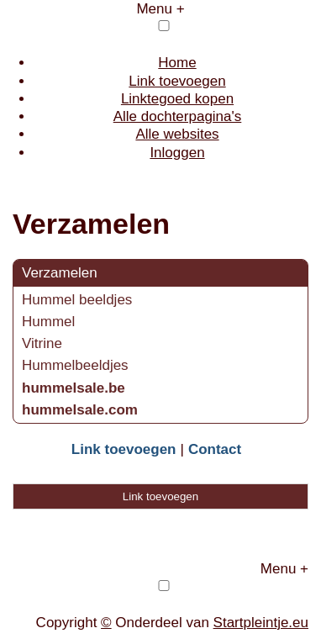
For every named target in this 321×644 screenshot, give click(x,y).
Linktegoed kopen (177, 99)
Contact (215, 449)
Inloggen (177, 153)
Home (177, 63)
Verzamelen (60, 273)
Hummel (48, 322)
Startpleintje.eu (261, 623)
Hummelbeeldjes (75, 365)
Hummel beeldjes (77, 300)
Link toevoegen (177, 81)
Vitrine (42, 343)
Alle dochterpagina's (178, 116)
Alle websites (177, 134)
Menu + (160, 9)
